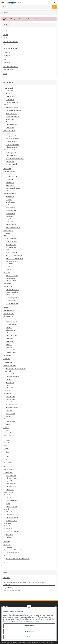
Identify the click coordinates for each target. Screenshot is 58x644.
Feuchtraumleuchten (12, 177)
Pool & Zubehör (10, 433)
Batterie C (9, 344)
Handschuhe (10, 534)
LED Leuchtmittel (9, 236)
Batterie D (9, 347)
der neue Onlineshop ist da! (13, 591)
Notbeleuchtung (11, 202)
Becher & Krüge (10, 399)
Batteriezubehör (11, 350)
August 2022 (7, 588)
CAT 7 (7, 457)
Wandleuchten (10, 185)
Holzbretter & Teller (12, 408)
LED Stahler (9, 180)
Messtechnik (7, 523)
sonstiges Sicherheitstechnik (15, 158)
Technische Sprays (11, 520)
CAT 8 (7, 460)
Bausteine (9, 547)
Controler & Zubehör (12, 275)
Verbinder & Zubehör (12, 102)
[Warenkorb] (55, 3)
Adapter (8, 233)
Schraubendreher (11, 487)
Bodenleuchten (10, 174)
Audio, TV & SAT (8, 91)
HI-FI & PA (9, 94)
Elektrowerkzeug (9, 470)
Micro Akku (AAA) (11, 319)
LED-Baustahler (10, 295)
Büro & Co (7, 443)
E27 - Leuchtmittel (11, 241)
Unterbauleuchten (11, 225)
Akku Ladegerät (10, 330)
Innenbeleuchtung (9, 205)
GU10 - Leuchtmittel (12, 250)
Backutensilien (10, 396)
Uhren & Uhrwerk (9, 436)
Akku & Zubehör (8, 316)
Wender (8, 416)
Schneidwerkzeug (11, 484)
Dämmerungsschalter (12, 139)
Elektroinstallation (9, 130)
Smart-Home (10, 133)
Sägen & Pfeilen (11, 481)
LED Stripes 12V (11, 278)
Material (6, 509)
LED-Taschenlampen (12, 303)
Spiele (5, 556)
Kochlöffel (9, 410)
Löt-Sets (8, 498)
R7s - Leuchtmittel (11, 261)
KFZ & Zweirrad (8, 492)
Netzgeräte (7, 358)
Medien (8, 425)
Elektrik (6, 105)
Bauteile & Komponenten (13, 111)
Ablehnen (29, 637)
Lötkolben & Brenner (12, 501)
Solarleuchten (10, 182)
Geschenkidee (8, 371)
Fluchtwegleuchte (11, 153)
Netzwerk (6, 448)
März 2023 (7, 577)
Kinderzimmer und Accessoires (13, 550)
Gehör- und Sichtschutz (13, 532)
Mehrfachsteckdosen (12, 116)
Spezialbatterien (11, 353)
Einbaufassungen (11, 211)
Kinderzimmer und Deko (13, 553)
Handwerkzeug (8, 472)
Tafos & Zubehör (9, 313)
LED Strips (7, 272)
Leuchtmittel (7, 284)
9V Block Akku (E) (11, 325)
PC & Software (8, 463)
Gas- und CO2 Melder (12, 164)
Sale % (6, 563)
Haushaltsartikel (9, 374)
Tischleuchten (10, 222)
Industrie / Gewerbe (10, 194)
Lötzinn (8, 503)
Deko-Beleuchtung (9, 191)
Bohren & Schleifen (12, 478)
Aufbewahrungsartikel (12, 377)
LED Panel (9, 199)
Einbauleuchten (10, 213)
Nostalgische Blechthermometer (16, 368)
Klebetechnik (10, 515)
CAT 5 (7, 451)
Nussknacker (10, 382)
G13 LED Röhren (11, 264)
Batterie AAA (10, 341)
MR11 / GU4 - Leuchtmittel (14, 256)
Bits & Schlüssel (11, 475)
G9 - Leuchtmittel (11, 247)
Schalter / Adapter (11, 125)
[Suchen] (27, 7)
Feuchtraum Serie (11, 142)
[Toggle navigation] (3, 3)
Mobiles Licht (8, 287)
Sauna (8, 385)
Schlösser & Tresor (12, 156)
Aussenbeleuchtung (10, 171)
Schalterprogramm (11, 147)
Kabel (5, 446)
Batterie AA (9, 339)
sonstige (8, 270)
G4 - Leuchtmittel (11, 244)
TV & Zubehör (10, 99)
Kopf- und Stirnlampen (12, 289)
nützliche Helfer (8, 526)
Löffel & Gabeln (10, 413)
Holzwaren (7, 391)
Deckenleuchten (11, 208)
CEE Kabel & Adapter (12, 108)
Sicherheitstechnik (9, 150)
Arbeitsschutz (8, 529)
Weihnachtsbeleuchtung (13, 188)
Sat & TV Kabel (10, 97)
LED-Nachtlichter (11, 301)
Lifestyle (6, 419)
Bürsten (8, 379)
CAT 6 (7, 454)
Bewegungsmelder (11, 136)
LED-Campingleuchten (12, 298)
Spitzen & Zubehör (11, 506)
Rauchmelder (10, 161)
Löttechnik (7, 495)
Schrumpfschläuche (12, 517)
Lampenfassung (8, 230)
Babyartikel (7, 544)
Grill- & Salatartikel (12, 405)
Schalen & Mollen (11, 388)
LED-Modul (9, 267)
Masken (8, 537)
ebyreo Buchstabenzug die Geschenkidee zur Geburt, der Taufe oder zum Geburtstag (25, 583)
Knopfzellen (7, 356)
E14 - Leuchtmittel (11, 239)
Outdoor (6, 427)
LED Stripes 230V (11, 281)
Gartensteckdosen (11, 113)
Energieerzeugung (9, 310)
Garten (8, 430)
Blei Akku (9, 327)
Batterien (6, 333)
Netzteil (8, 122)
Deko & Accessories (10, 365)
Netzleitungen (10, 119)
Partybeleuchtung (11, 219)
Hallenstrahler (10, 196)
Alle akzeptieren (29, 626)
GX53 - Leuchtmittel (12, 253)
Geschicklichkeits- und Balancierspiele (18, 558)
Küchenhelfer (8, 394)
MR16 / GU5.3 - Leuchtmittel (14, 258)
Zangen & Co (10, 489)
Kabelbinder (9, 512)
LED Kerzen (9, 216)
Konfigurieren (29, 631)
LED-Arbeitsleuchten (12, 292)
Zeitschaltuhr (10, 127)
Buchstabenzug (10, 422)
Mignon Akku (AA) (11, 322)
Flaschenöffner (10, 402)
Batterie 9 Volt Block (12, 336)
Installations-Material (12, 144)
